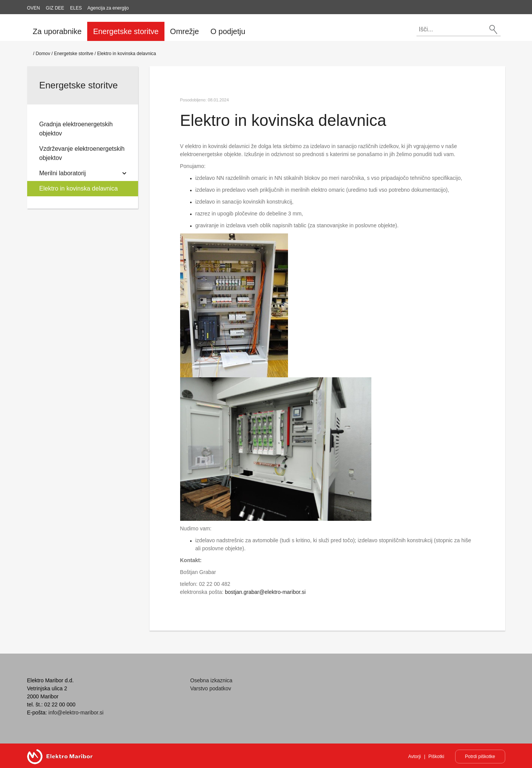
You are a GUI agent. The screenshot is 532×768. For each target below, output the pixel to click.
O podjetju (228, 31)
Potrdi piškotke (480, 757)
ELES (76, 8)
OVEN (34, 8)
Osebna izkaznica (211, 680)
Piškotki (436, 757)
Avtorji (414, 757)
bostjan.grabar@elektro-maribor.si (265, 592)
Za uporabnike (57, 31)
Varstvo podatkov (211, 688)
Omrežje (185, 31)
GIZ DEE (55, 8)
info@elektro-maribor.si (76, 713)
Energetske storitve (126, 31)
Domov (43, 54)
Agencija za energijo (108, 8)
